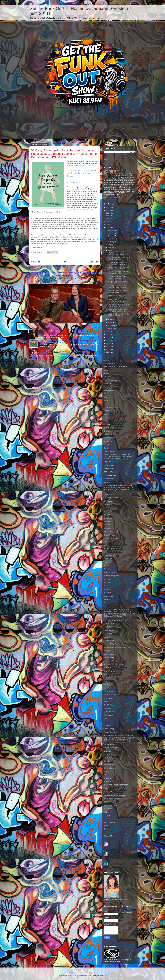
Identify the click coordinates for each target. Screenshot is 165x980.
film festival (108, 515)
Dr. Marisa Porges (110, 475)
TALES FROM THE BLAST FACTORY (117, 785)
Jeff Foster (107, 579)
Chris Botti (107, 431)
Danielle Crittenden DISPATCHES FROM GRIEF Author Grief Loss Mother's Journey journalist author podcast (118, 457)
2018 (108, 332)
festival (106, 508)
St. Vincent (108, 782)
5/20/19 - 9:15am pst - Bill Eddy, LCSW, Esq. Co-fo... (118, 273)
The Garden (108, 802)
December (112, 230)
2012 (108, 349)
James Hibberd (109, 569)
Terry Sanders (109, 792)
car (105, 421)
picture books (108, 698)
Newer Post (36, 262)
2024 (108, 213)
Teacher (107, 788)
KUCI (106, 606)
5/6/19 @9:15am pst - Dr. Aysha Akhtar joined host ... (118, 306)
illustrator (107, 565)
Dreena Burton (109, 479)
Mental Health (109, 661)
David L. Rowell (109, 465)
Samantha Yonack (110, 744)
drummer (107, 482)
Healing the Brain (110, 555)
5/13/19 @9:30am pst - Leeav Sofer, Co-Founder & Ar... (117, 282)
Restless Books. (86, 166)
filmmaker (107, 521)
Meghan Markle (109, 657)
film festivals (108, 518)
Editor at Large (109, 494)
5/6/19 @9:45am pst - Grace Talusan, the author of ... (117, 301)
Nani (105, 681)
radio (106, 718)
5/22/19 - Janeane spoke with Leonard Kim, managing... (117, 263)
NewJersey (108, 685)
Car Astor (107, 424)
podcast (107, 702)
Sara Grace (108, 751)
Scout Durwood (109, 758)
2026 (108, 207)
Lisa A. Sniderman (110, 627)
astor (106, 397)
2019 (108, 228)
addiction (107, 377)
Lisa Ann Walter (109, 630)
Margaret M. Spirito (110, 644)
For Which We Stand (111, 532)
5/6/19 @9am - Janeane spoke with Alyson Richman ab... (118, 310)
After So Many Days (111, 380)
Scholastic (107, 754)
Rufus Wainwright (110, 732)
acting (106, 370)
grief (105, 545)
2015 (108, 340)
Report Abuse (110, 836)
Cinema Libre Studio (111, 438)
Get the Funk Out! (123, 171)
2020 (108, 225)
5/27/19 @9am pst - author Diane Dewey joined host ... (119, 259)
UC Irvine (107, 815)
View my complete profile (112, 197)
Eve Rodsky (108, 501)
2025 (108, 210)
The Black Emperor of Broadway (115, 795)
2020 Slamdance (110, 363)
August (111, 242)
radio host (107, 722)
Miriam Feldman (109, 671)
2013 (108, 346)
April (110, 319)
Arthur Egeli (108, 394)
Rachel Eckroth (109, 715)
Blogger (104, 975)
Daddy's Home (109, 451)
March (110, 322)
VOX (105, 819)
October (111, 236)
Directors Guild (109, 469)
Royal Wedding (109, 729)
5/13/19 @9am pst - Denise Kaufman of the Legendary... (118, 287)
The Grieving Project (111, 805)
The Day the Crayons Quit (113, 798)
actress (106, 373)
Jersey (106, 586)
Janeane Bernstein (110, 572)
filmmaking (107, 528)
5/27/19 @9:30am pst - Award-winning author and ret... (118, 254)
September (112, 239)
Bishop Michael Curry (111, 407)
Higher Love (108, 559)
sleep (106, 775)
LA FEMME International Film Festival (116, 620)
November (112, 233)
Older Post (94, 262)
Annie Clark (108, 384)
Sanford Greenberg (110, 748)
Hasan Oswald (109, 549)
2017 (108, 335)
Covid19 (107, 448)
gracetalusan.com (37, 247)
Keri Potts (107, 599)
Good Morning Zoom (111, 538)
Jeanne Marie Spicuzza (112, 576)
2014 (108, 343)
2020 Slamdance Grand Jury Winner (116, 367)
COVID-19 (107, 445)
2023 (108, 216)
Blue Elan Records (110, 411)
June (110, 248)
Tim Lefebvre (108, 809)
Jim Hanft (107, 589)
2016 (108, 338)
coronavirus (108, 441)
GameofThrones (109, 535)
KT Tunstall (108, 603)
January (111, 328)
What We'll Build (109, 822)
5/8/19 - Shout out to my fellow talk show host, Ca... (118, 291)
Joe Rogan (108, 593)
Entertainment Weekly (111, 498)
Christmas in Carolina (111, 434)
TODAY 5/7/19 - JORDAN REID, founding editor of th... (118, 296)
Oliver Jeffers (108, 691)
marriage (107, 651)
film (105, 511)
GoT (105, 542)
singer (106, 771)
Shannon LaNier (109, 765)
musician (107, 678)
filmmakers (108, 525)
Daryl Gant (107, 462)
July (110, 245)
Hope (106, 562)
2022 (108, 219)
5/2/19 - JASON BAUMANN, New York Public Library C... (119, 315)
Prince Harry (108, 708)
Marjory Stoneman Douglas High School (117, 647)
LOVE (106, 637)
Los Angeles (108, 634)
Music (106, 674)
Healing (106, 552)
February (111, 325)
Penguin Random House (112, 695)
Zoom (106, 829)
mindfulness (108, 668)
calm (105, 414)
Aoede (106, 387)
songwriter (107, 778)
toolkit (106, 812)
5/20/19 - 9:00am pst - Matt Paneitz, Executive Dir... (117, 277)
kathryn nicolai (109, 596)
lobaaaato (89, 975)
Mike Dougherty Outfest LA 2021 (115, 664)
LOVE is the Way (110, 640)
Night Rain (107, 688)
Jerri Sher (107, 582)
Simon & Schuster (110, 768)
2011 (108, 352)
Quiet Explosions (110, 712)
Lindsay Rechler (109, 623)
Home (65, 262)
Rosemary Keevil (110, 725)
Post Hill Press (109, 705)
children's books (109, 428)
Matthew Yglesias (110, 654)
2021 (108, 222)
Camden (107, 418)
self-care (107, 761)
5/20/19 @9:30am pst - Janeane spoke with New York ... (118, 268)
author (106, 401)
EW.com (107, 504)
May (110, 250)
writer (106, 826)
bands (106, 404)
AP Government (109, 390)
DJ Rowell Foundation (111, 472)
